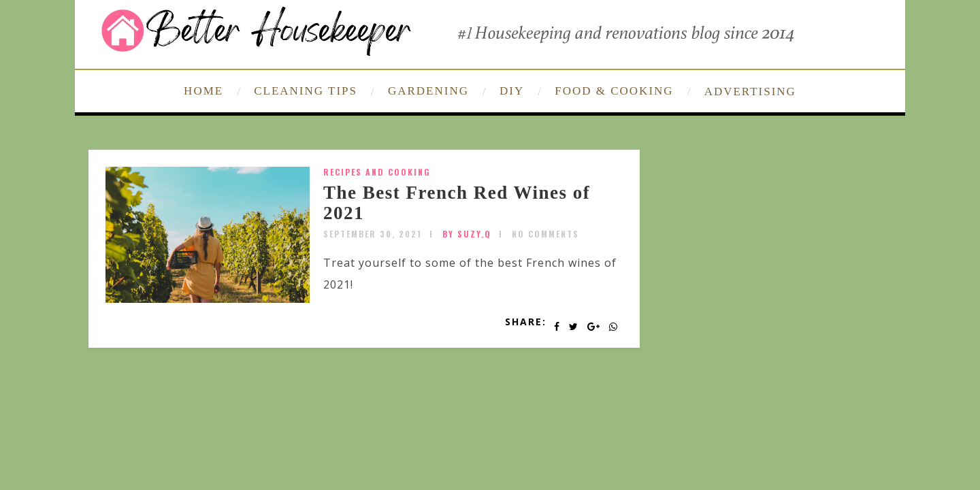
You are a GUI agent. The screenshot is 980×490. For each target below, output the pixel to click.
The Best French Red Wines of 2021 (457, 203)
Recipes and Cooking (377, 172)
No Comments (545, 234)
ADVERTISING (750, 92)
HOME (203, 91)
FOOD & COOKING (614, 91)
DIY (512, 91)
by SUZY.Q (467, 234)
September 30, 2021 (373, 234)
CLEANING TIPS (306, 91)
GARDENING (428, 91)
